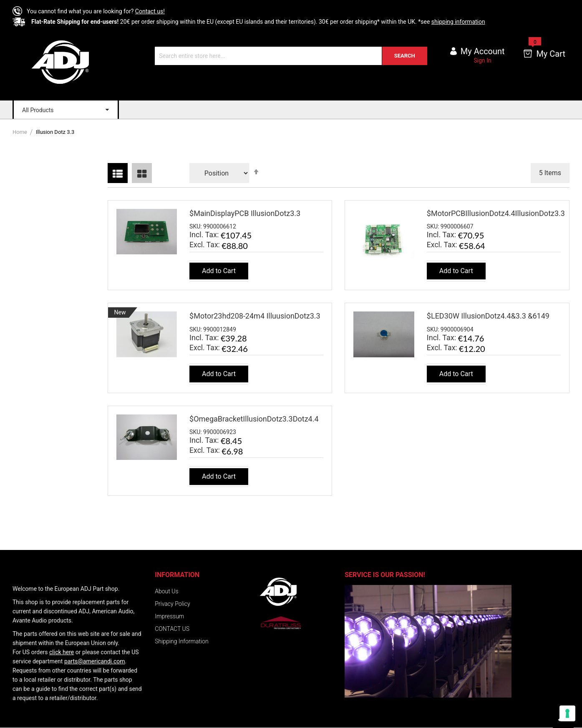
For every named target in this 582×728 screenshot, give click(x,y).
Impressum (169, 616)
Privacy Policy (172, 604)
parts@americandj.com (95, 661)
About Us (166, 591)
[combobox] (291, 56)
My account (483, 51)
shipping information (458, 22)
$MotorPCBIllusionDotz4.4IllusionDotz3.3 (496, 213)
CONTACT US (172, 629)
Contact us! (150, 11)
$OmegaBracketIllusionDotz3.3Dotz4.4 (254, 419)
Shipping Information (181, 641)
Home (20, 132)
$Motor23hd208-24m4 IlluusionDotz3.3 (255, 316)
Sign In (483, 60)
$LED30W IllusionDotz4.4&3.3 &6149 (488, 316)
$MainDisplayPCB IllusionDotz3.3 (245, 213)
